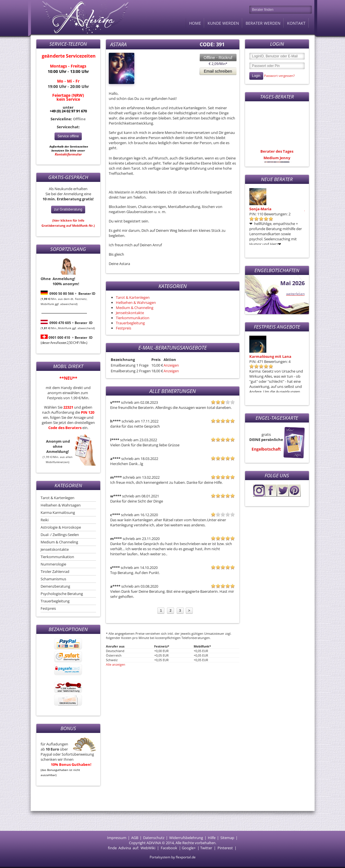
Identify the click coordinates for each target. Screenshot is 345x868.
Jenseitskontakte (55, 549)
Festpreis (48, 608)
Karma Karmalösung (58, 512)
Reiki (45, 520)
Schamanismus (53, 579)
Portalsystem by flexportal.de (173, 857)
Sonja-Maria (260, 209)
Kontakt (296, 23)
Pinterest (225, 848)
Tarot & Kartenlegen (57, 498)
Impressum (117, 838)
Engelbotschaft (266, 449)
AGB (135, 838)
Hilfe (212, 838)
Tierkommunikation (57, 557)
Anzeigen (171, 365)
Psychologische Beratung (62, 594)
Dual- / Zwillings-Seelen (60, 535)
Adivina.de (80, 17)
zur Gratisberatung (68, 209)
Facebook (169, 848)
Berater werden (263, 23)
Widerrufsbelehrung (186, 838)
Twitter (206, 848)
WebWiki (148, 848)
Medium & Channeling (59, 542)
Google (188, 848)
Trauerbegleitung (55, 601)
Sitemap (227, 838)
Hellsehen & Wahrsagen (61, 505)
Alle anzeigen (116, 664)
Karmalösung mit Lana (270, 356)
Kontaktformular (68, 154)
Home (195, 23)
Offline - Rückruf (218, 58)
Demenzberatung (55, 586)
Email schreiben (218, 71)
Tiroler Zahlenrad (55, 571)
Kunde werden (223, 23)
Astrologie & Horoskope (61, 527)
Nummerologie (53, 564)
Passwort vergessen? (279, 76)
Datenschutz (154, 838)
